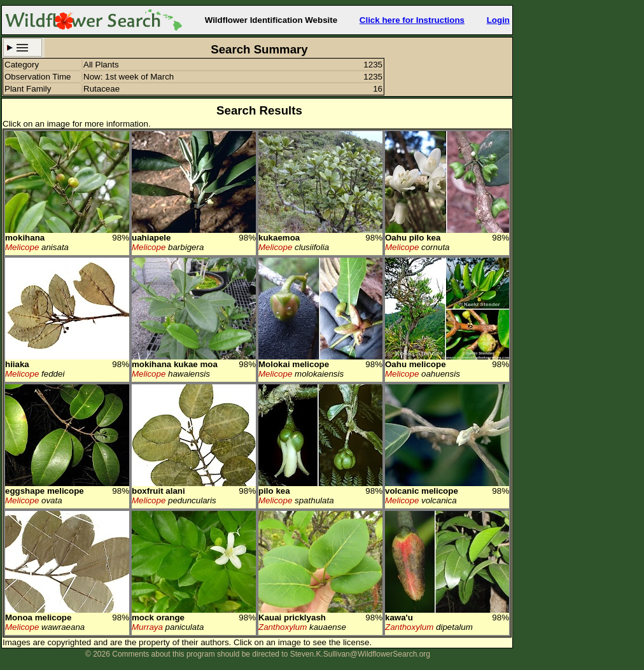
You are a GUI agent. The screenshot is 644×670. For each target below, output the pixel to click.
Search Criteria (23, 47)
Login (498, 20)
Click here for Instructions (412, 20)
